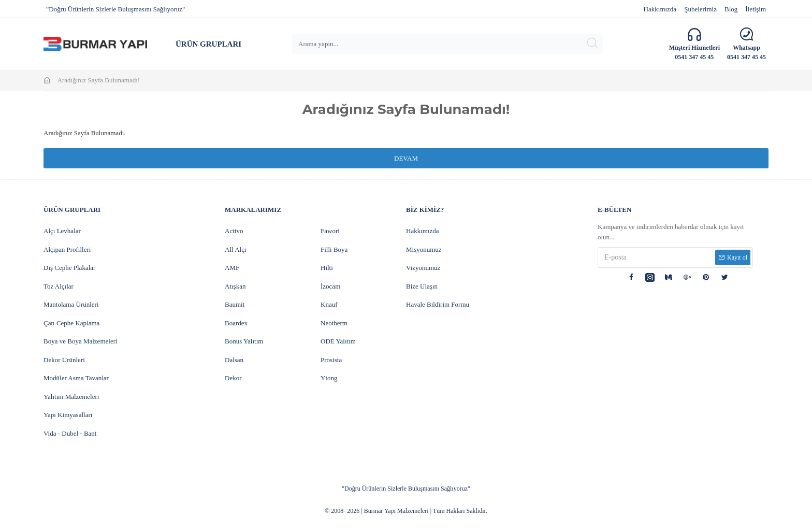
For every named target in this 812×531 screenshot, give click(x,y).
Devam (406, 158)
